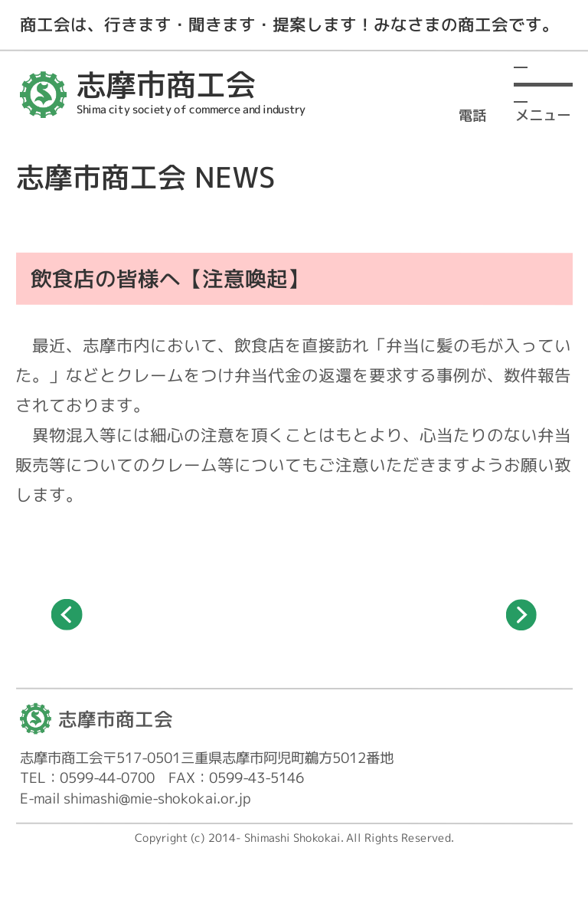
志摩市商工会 (116, 719)
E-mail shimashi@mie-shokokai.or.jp (136, 798)
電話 (472, 113)
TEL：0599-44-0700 (87, 777)
